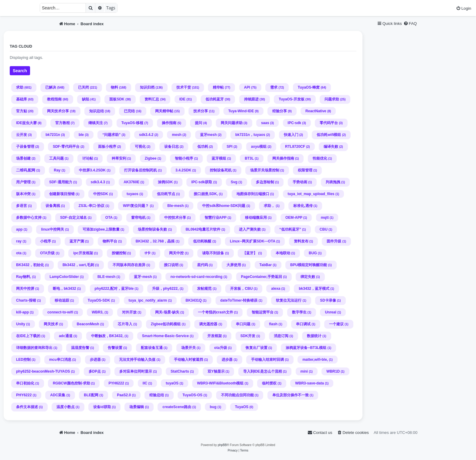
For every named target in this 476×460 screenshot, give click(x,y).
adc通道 (66, 336)
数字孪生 (299, 312)
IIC (145, 383)
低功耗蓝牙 (215, 99)
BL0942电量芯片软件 (203, 229)
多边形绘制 (265, 182)
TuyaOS (242, 407)
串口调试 (303, 324)
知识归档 (147, 87)
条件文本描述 (27, 407)
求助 (20, 87)
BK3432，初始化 (30, 265)
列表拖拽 (333, 182)
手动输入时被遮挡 (189, 360)
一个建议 (336, 324)
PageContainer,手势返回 (262, 277)
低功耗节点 (166, 194)
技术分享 (201, 111)
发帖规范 (204, 289)
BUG (313, 253)
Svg (234, 182)
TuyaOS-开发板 (291, 99)
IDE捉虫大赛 (26, 123)
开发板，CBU (241, 289)
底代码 (202, 265)
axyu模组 (259, 147)
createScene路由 (177, 407)
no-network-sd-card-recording (196, 277)
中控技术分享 (175, 218)
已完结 (129, 111)
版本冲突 (23, 194)
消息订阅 (281, 336)
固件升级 (334, 241)
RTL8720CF (295, 147)
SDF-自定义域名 (73, 218)
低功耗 (203, 147)
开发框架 (215, 336)
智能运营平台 (263, 312)
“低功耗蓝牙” (290, 229)
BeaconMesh (88, 324)
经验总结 (157, 395)
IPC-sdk (295, 123)
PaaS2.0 (124, 395)
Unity (21, 324)
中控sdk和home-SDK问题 (224, 206)
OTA (109, 218)
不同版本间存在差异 (129, 265)
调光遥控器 (208, 324)
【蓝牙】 (250, 253)
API (247, 87)
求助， (269, 206)
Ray (57, 170)
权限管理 (305, 170)
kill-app (22, 312)
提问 (199, 123)
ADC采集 (58, 395)
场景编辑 (137, 407)
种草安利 (119, 158)
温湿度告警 (80, 348)
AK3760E (131, 182)
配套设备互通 (152, 348)
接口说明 (171, 265)
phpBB (222, 445)
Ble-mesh (175, 206)
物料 (114, 87)
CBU (324, 229)
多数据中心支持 (29, 218)
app (19, 229)
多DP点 (95, 371)
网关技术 (51, 324)
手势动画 (300, 182)
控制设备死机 (221, 170)
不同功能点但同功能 (237, 395)
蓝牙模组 (219, 158)
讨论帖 (88, 158)
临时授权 (269, 383)
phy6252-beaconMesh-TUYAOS (43, 371)
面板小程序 (107, 147)
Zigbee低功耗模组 (166, 324)
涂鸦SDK (165, 182)
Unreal (330, 312)
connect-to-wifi (60, 312)
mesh (177, 135)
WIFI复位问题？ (136, 206)
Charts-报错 (26, 300)
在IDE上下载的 (28, 336)
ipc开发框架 (83, 253)
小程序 (46, 241)
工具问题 (56, 158)
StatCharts (180, 371)
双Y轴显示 (216, 371)
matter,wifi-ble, (315, 360)
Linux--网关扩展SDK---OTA (252, 241)
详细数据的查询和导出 (34, 348)
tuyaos (133, 194)
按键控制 (119, 253)
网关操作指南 (283, 158)
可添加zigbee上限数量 (101, 229)
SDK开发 (248, 336)
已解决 (51, 87)
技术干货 (184, 87)
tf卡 (148, 253)
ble (81, 135)
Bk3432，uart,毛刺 (78, 265)
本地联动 (283, 253)
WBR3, (98, 312)
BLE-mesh (106, 277)
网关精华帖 (164, 111)
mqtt (325, 218)
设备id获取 (102, 407)
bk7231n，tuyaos (250, 135)
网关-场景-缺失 (167, 312)
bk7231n (53, 135)
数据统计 (314, 336)
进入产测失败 (250, 229)
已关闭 (83, 87)
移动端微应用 (256, 218)
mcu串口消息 (60, 360)
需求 (274, 87)
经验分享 (280, 111)
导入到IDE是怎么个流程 (263, 371)
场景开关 (189, 348)
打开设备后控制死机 (141, 170)
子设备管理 (25, 147)
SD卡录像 (328, 300)
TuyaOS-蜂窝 (309, 87)
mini (304, 371)
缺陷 (86, 99)
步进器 (95, 360)
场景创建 (23, 158)
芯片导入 (125, 324)
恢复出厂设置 (257, 348)
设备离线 (53, 206)
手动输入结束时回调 (267, 360)
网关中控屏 (25, 289)
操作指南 (169, 123)
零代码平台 (329, 123)
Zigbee (151, 158)
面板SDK (117, 99)
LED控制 (23, 360)
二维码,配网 (26, 170)
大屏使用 (234, 265)
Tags (111, 8)
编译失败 (331, 147)
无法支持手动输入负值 (137, 360)
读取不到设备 (213, 253)
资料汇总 (152, 99)
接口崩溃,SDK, (206, 194)
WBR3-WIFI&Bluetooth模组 (220, 383)
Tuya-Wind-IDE (241, 111)
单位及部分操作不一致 (291, 395)
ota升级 (221, 348)
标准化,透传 (303, 206)
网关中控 (176, 253)
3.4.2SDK (183, 170)
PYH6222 (116, 383)
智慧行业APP (216, 218)
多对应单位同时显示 (136, 371)
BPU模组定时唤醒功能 (309, 265)
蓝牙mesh (208, 135)
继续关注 (96, 123)
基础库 (22, 99)
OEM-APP (294, 218)
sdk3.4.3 (98, 182)
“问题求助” (111, 135)
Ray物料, (24, 277)
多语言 (22, 206)
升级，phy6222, (165, 289)
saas (265, 123)
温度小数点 (66, 407)
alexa (276, 289)
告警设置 (115, 348)
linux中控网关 (53, 229)
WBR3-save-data (309, 383)
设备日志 (172, 147)
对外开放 (129, 312)
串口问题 (243, 324)
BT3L (249, 158)
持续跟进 (251, 99)
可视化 (140, 147)
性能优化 (320, 158)
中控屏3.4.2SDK (92, 170)
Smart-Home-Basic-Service (165, 336)
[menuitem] (464, 8)
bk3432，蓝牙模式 (314, 289)
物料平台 (110, 241)
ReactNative (316, 111)
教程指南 (54, 99)
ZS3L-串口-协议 (92, 206)
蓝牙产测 (77, 241)
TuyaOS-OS (192, 395)
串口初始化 (25, 383)
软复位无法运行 (289, 300)
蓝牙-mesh (143, 277)
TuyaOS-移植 (132, 123)
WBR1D (333, 371)
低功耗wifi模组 (329, 135)
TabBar (266, 265)
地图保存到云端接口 (253, 194)
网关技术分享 (58, 111)
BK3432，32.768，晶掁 (155, 241)
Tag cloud (21, 46)
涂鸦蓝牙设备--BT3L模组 (306, 348)
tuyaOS (172, 383)
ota (19, 253)
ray (19, 241)
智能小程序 (184, 158)
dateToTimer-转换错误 (239, 300)
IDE (182, 99)
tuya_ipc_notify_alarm (148, 300)
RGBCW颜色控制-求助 (71, 383)
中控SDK (101, 194)
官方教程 (63, 123)
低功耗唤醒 (202, 241)
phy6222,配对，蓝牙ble (114, 289)
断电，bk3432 (65, 289)
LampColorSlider (64, 277)
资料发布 (301, 241)
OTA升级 (47, 253)
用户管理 (23, 182)
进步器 (227, 360)
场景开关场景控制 (265, 170)
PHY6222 (24, 395)
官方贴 (22, 111)
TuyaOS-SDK (99, 300)
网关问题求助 (232, 123)
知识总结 (97, 111)
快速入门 (291, 135)
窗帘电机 (138, 218)
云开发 (22, 135)
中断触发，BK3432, (107, 336)
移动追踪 (62, 300)
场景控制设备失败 (152, 229)
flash (273, 324)
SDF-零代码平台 (66, 147)
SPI (230, 147)
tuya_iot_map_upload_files (311, 194)
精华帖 (218, 87)
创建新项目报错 (62, 194)
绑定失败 (308, 277)
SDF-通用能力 (61, 182)
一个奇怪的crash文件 (216, 312)
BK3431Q (194, 300)
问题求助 (332, 99)
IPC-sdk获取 (202, 182)
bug (213, 407)
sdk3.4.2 (146, 135)
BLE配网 (91, 395)
